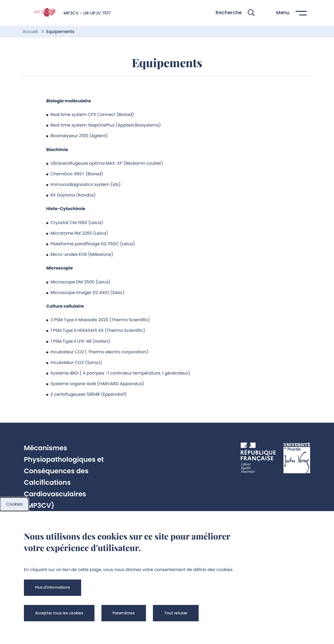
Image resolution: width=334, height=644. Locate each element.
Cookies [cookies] (14, 504)
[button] (235, 13)
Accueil (31, 31)
